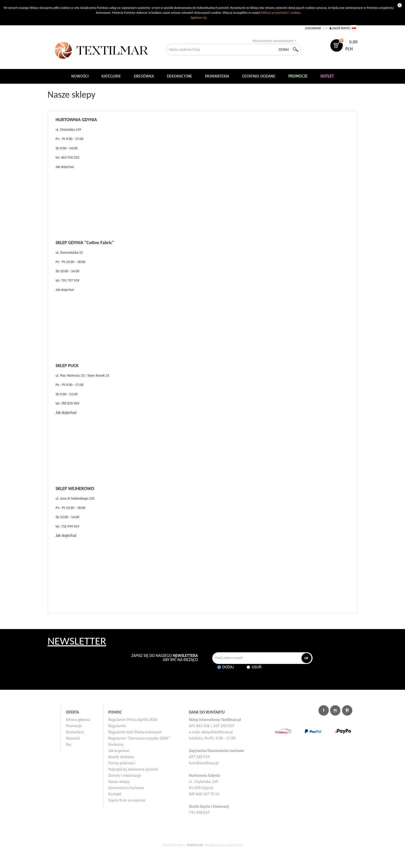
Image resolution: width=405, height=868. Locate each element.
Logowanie (313, 28)
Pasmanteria (217, 76)
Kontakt (115, 794)
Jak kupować (119, 751)
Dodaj (228, 667)
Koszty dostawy (121, 757)
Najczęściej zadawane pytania (133, 769)
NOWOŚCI (80, 76)
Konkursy (116, 744)
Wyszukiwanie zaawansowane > (274, 41)
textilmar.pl (195, 845)
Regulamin (117, 726)
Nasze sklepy (119, 782)
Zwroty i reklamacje (125, 775)
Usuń (256, 667)
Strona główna (78, 720)
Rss (69, 744)
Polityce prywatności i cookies (280, 13)
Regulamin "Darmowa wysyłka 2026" (139, 738)
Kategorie (111, 76)
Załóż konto (341, 28)
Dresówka (144, 76)
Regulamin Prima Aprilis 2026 (133, 720)
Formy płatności (122, 763)
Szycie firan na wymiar (127, 800)
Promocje (74, 726)
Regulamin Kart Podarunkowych (135, 732)
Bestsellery (75, 732)
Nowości (73, 738)
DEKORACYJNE (180, 76)
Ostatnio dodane (259, 76)
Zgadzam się (198, 17)
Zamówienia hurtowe (126, 788)
